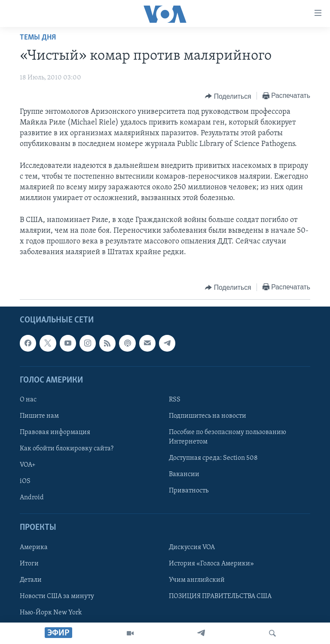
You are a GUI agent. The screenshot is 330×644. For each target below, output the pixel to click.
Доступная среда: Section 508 (213, 459)
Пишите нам (39, 416)
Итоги (29, 564)
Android (32, 498)
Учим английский (197, 580)
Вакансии (184, 475)
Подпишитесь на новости (208, 416)
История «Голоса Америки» (211, 564)
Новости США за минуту (57, 596)
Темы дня (38, 38)
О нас (28, 400)
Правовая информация (55, 433)
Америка (34, 547)
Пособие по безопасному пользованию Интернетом (228, 437)
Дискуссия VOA (192, 547)
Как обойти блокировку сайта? (67, 449)
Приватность (189, 491)
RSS (175, 400)
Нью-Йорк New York (51, 613)
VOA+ (28, 465)
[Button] (228, 96)
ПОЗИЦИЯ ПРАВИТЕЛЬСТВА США (220, 596)
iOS (25, 482)
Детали (31, 580)
